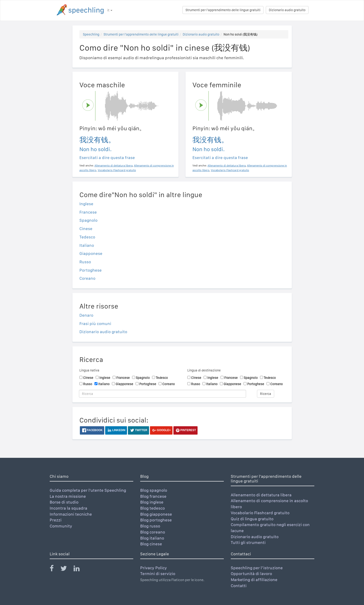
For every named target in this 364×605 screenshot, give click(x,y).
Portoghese (91, 270)
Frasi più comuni (95, 324)
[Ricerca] (162, 394)
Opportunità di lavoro (251, 574)
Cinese (86, 229)
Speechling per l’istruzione (257, 568)
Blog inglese (152, 502)
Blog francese (153, 496)
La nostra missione (68, 496)
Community (61, 526)
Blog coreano (153, 532)
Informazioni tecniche (71, 514)
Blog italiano (152, 538)
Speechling (91, 34)
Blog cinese (151, 544)
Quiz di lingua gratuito (252, 519)
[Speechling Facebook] (55, 569)
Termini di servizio (158, 574)
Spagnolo (88, 220)
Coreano (87, 278)
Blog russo (150, 526)
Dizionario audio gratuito (287, 10)
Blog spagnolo (154, 490)
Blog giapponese (156, 514)
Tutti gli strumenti (248, 542)
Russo (85, 262)
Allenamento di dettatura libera (261, 495)
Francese (88, 212)
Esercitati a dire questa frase (107, 158)
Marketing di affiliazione (254, 580)
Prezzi (56, 520)
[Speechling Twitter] (67, 569)
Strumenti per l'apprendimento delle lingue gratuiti (223, 10)
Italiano (87, 245)
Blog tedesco (153, 508)
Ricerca (266, 394)
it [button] (110, 10)
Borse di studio (64, 502)
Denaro (86, 315)
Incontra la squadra (68, 508)
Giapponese (91, 253)
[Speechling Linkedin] (80, 569)
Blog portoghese (156, 520)
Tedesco (87, 237)
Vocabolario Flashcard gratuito (260, 513)
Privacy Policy (154, 568)
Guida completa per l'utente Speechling (88, 490)
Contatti (239, 586)
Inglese (86, 204)
